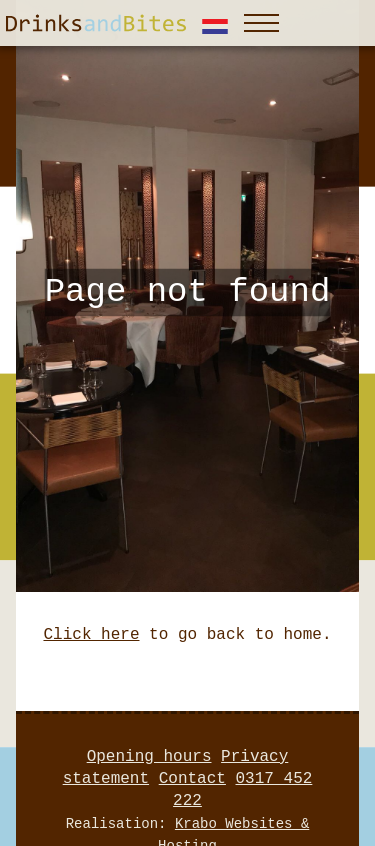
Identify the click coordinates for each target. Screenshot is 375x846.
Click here (91, 635)
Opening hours (149, 757)
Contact (192, 779)
